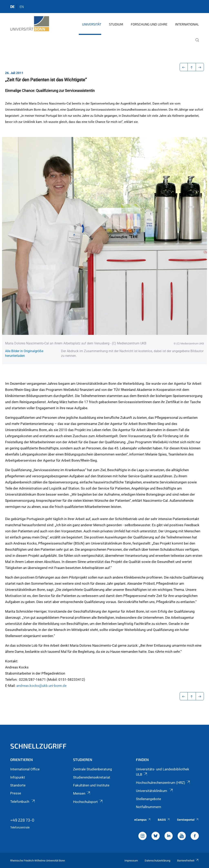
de (12, 7)
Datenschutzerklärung (157, 861)
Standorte (18, 785)
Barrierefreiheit (188, 861)
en (22, 7)
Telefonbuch (23, 802)
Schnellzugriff (38, 746)
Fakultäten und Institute (91, 785)
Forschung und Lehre (149, 24)
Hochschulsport (88, 802)
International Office (25, 769)
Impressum (131, 861)
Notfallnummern (148, 807)
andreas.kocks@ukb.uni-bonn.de (41, 686)
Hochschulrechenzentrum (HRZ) (163, 783)
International (187, 24)
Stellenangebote (148, 799)
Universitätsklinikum (155, 791)
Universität (92, 24)
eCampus (143, 820)
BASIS (164, 820)
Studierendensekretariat (92, 777)
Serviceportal (188, 820)
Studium (116, 24)
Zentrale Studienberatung (93, 769)
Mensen (82, 793)
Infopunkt (18, 777)
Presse (16, 793)
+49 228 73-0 (22, 820)
